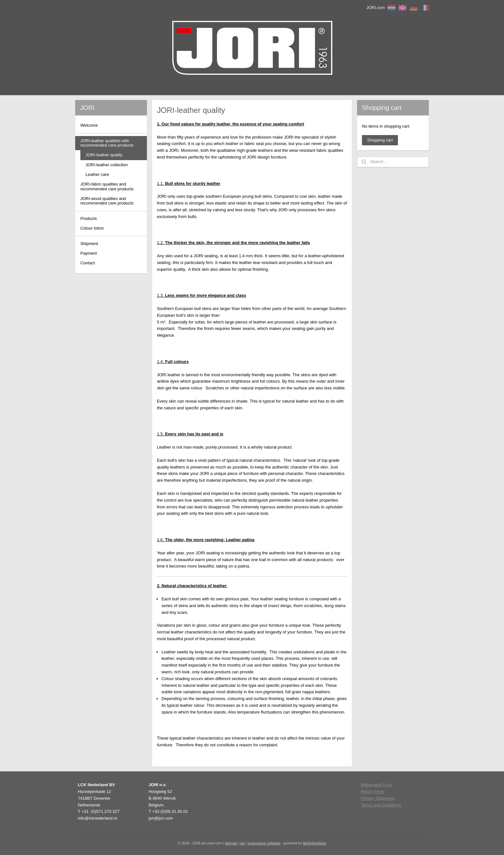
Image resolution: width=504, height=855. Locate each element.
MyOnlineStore (315, 843)
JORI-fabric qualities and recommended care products (107, 186)
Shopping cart (380, 140)
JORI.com (376, 8)
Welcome (89, 125)
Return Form (372, 791)
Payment (89, 253)
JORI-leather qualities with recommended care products (107, 143)
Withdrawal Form (376, 785)
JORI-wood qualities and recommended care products (107, 201)
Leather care (97, 174)
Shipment (89, 244)
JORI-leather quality (104, 155)
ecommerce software (264, 843)
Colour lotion (92, 228)
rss (243, 843)
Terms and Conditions (381, 805)
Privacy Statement (378, 798)
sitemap (231, 843)
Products (89, 218)
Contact (88, 263)
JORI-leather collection (107, 165)
